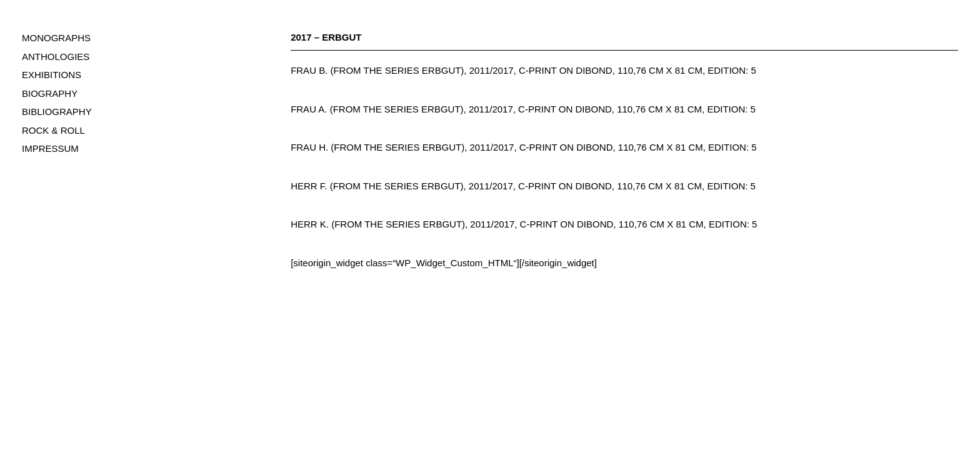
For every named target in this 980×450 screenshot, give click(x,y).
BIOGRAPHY (50, 93)
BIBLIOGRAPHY (57, 112)
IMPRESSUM (50, 148)
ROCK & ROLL (53, 130)
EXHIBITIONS (52, 75)
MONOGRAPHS (56, 38)
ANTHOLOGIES (56, 57)
